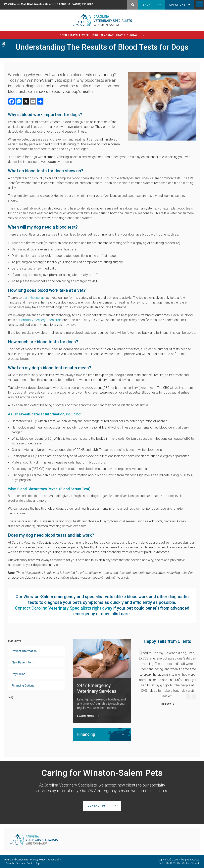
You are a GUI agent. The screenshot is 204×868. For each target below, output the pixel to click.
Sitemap (20, 863)
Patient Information (24, 651)
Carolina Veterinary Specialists (40, 320)
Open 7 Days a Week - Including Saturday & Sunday (99, 35)
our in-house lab (34, 298)
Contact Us (97, 806)
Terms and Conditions (16, 860)
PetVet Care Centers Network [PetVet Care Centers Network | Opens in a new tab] (185, 863)
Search (10, 863)
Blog (11, 697)
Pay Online (19, 674)
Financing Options (23, 686)
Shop (147, 5)
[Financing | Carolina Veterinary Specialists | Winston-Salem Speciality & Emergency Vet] (102, 734)
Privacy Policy (38, 860)
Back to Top (33, 863)
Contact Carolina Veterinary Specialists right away (64, 608)
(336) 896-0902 (84, 4)
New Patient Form (23, 662)
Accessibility (54, 860)
